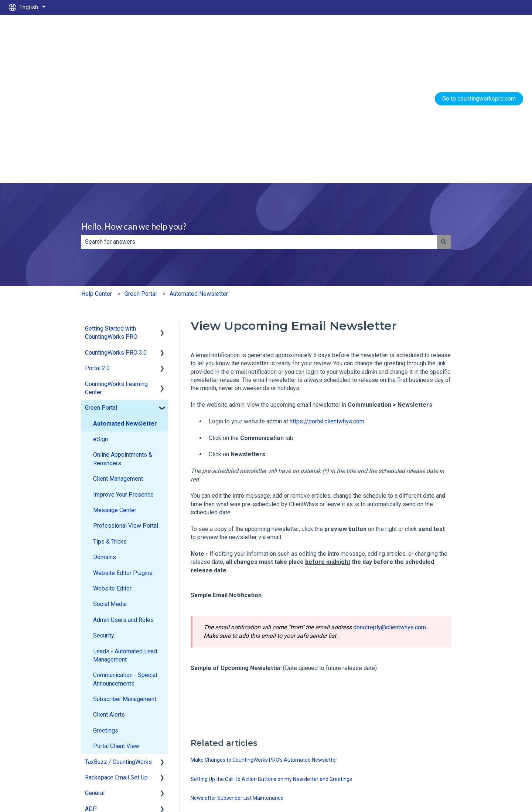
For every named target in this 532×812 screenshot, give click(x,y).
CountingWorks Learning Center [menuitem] (116, 261)
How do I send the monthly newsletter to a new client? (253, 709)
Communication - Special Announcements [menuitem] (125, 552)
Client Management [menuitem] (118, 351)
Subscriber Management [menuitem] (125, 572)
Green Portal (141, 167)
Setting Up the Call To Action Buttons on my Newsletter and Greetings (271, 652)
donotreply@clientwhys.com (390, 500)
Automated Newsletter (199, 167)
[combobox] (259, 115)
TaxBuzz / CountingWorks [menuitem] (118, 635)
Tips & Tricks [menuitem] (110, 414)
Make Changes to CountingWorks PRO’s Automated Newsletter (264, 633)
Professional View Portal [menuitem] (126, 398)
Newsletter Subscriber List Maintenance (237, 671)
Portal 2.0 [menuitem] (97, 241)
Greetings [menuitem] (106, 603)
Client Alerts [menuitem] (109, 587)
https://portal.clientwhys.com (327, 294)
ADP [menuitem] (91, 682)
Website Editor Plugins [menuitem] (123, 446)
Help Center (97, 167)
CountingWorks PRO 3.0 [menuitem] (116, 225)
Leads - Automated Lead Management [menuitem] (125, 528)
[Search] (444, 115)
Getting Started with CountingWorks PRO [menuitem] (111, 205)
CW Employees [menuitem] (105, 697)
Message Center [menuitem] (115, 383)
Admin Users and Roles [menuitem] (123, 493)
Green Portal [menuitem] (101, 280)
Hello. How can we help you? (134, 99)
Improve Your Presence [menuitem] (123, 367)
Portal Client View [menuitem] (116, 619)
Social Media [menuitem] (110, 477)
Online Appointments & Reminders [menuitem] (123, 331)
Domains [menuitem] (105, 430)
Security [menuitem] (104, 508)
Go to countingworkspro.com (479, 35)
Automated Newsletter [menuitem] (125, 296)
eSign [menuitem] (100, 312)
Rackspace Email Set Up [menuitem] (116, 650)
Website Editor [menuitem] (112, 461)
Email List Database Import (222, 690)
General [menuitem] (95, 666)
